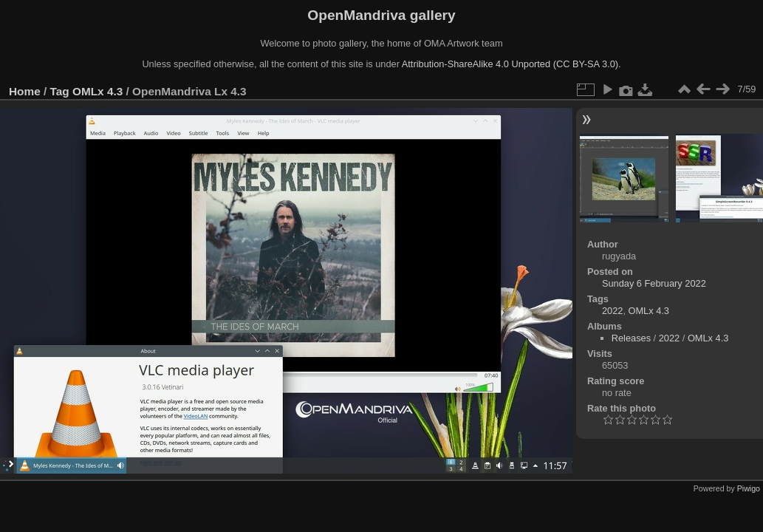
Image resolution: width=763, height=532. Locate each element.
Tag (60, 91)
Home (25, 91)
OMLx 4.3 (97, 91)
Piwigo (749, 488)
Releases (631, 338)
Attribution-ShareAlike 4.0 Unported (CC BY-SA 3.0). (511, 64)
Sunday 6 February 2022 (654, 283)
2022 (612, 311)
